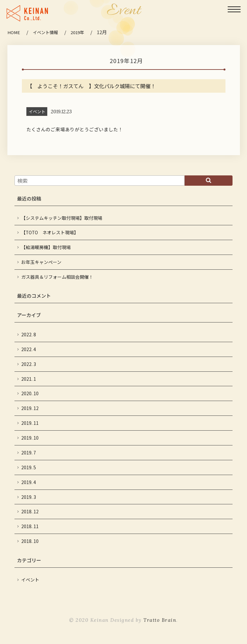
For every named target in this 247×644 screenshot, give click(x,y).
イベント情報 (46, 32)
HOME (14, 32)
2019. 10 (30, 441)
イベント (30, 585)
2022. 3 (29, 367)
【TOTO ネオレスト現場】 (50, 234)
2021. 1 (29, 382)
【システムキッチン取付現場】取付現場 (64, 220)
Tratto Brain (160, 625)
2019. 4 (29, 486)
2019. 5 (29, 471)
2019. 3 (29, 501)
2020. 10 (30, 397)
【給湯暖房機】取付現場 (46, 249)
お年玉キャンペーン (41, 264)
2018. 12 (30, 516)
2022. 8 (29, 337)
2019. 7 (29, 457)
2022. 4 (29, 352)
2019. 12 (30, 411)
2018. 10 (30, 546)
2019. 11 (30, 427)
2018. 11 (30, 531)
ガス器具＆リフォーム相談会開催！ (57, 279)
